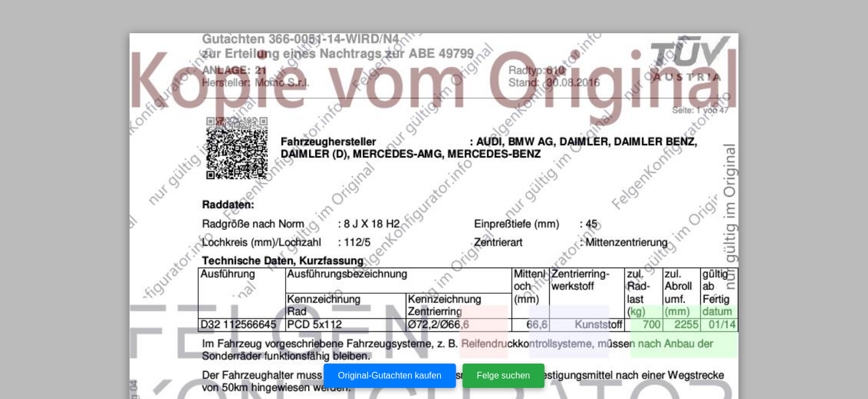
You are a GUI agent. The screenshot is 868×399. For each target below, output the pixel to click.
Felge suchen (503, 375)
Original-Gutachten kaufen (390, 375)
